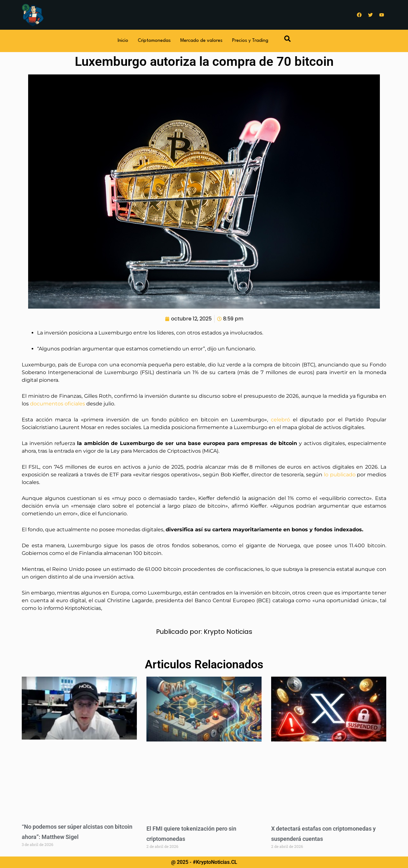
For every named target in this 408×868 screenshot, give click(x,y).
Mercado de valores (201, 41)
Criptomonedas (154, 41)
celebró (282, 420)
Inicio (123, 41)
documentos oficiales (58, 404)
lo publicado (340, 475)
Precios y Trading (250, 41)
